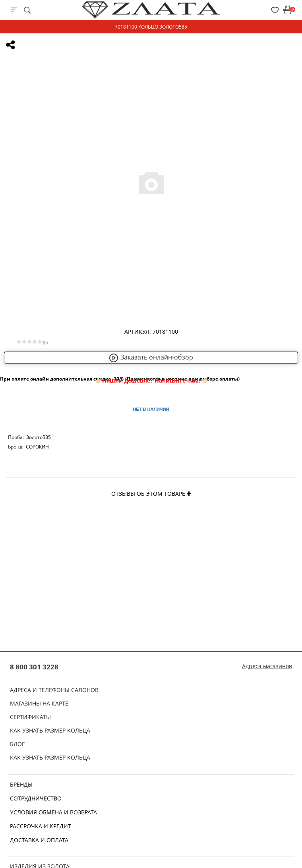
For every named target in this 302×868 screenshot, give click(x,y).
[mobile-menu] (14, 10)
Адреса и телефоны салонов (54, 690)
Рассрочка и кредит (41, 826)
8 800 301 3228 (34, 667)
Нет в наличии (151, 409)
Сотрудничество (36, 798)
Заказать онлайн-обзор (151, 357)
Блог (17, 744)
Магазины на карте (39, 703)
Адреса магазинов (267, 666)
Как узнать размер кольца (50, 730)
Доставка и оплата (39, 840)
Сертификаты (30, 717)
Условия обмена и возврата (53, 812)
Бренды (21, 784)
